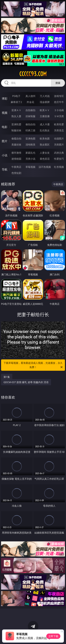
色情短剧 (16, 173)
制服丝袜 (16, 130)
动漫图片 (59, 138)
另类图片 (59, 145)
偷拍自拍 (30, 124)
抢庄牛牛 (59, 102)
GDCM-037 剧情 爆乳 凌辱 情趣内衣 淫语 (26, 382)
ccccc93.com (33, 74)
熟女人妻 (16, 116)
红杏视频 (59, 167)
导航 (5, 169)
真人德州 (30, 96)
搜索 (58, 83)
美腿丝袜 (16, 145)
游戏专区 (59, 96)
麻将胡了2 (16, 102)
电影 (5, 127)
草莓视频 (30, 167)
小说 (5, 155)
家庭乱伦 (30, 153)
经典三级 (30, 130)
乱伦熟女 (45, 130)
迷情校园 (16, 159)
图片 (5, 141)
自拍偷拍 (30, 110)
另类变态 (59, 130)
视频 (5, 113)
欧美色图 (45, 138)
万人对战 (45, 96)
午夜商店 (16, 167)
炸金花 (30, 102)
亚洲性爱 (16, 124)
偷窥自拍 (16, 138)
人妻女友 (45, 153)
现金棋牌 (45, 102)
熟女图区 (45, 145)
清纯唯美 (30, 145)
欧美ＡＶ (45, 110)
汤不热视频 (45, 167)
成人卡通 (45, 124)
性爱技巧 (59, 159)
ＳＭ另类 (59, 116)
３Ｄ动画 (59, 110)
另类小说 (30, 159)
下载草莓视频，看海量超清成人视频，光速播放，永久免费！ (33, 365)
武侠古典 (59, 153)
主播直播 (45, 116)
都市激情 (16, 153)
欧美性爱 (59, 124)
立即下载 (53, 636)
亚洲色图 (30, 138)
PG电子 (16, 96)
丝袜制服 (30, 116)
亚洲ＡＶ (16, 110)
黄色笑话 (45, 159)
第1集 (7, 377)
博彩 (5, 99)
